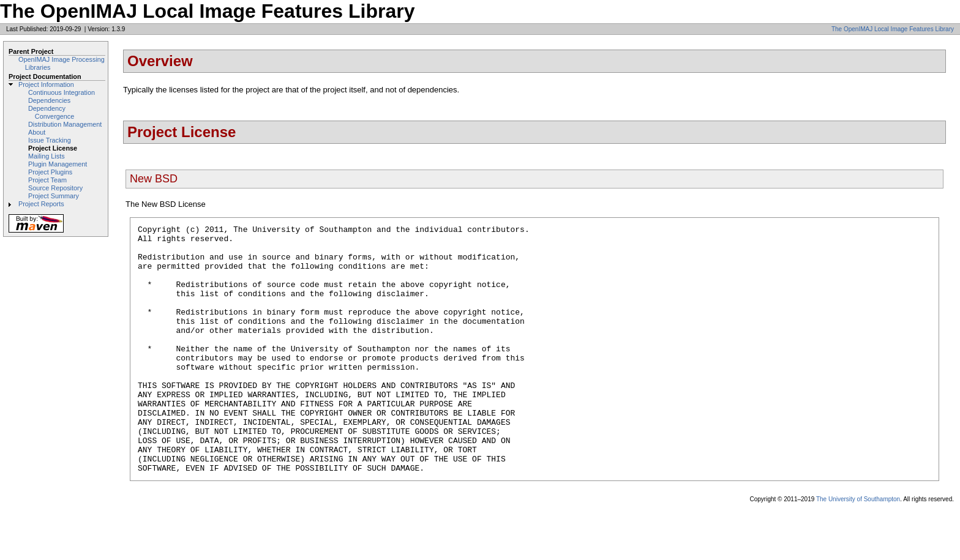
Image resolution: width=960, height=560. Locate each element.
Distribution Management (65, 124)
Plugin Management (58, 164)
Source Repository (55, 188)
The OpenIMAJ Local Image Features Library (893, 29)
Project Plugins (50, 172)
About (37, 132)
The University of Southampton (858, 549)
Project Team (47, 180)
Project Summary (54, 196)
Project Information (46, 84)
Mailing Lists (47, 156)
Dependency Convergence (51, 112)
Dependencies (49, 100)
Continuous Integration (62, 92)
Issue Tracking (50, 140)
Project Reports (41, 204)
